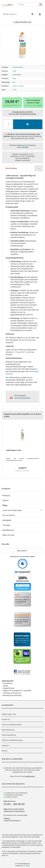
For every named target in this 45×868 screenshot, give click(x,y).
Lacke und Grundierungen (23, 510)
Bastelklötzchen (8, 530)
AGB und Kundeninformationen (12, 725)
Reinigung (6, 495)
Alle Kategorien (10, 14)
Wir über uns (6, 719)
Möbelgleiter (7, 520)
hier (7, 856)
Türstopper (6, 525)
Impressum (5, 746)
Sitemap (4, 751)
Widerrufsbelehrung (8, 730)
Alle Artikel (19, 67)
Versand (39, 105)
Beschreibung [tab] (11, 168)
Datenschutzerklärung (9, 735)
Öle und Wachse (9, 515)
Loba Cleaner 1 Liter (14, 450)
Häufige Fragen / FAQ (9, 714)
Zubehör (6, 500)
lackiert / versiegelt (18, 86)
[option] (22, 449)
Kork (14, 82)
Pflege (14, 71)
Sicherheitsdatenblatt (22, 398)
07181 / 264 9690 (23, 147)
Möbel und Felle (8, 535)
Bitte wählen (22, 551)
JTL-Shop (27, 866)
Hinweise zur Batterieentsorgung (12, 740)
